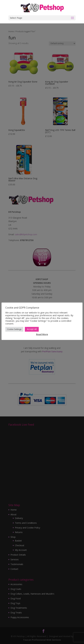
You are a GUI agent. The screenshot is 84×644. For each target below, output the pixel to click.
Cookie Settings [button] (14, 329)
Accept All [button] (32, 329)
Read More (42, 334)
